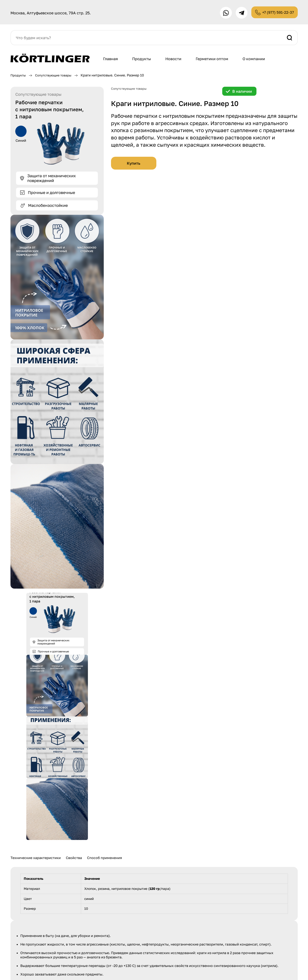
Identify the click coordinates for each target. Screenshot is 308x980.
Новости (175, 60)
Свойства (74, 859)
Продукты (143, 60)
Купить (134, 164)
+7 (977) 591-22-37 (276, 13)
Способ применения (104, 859)
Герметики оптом (214, 60)
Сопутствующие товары (57, 76)
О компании (257, 60)
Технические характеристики (36, 859)
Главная (111, 60)
